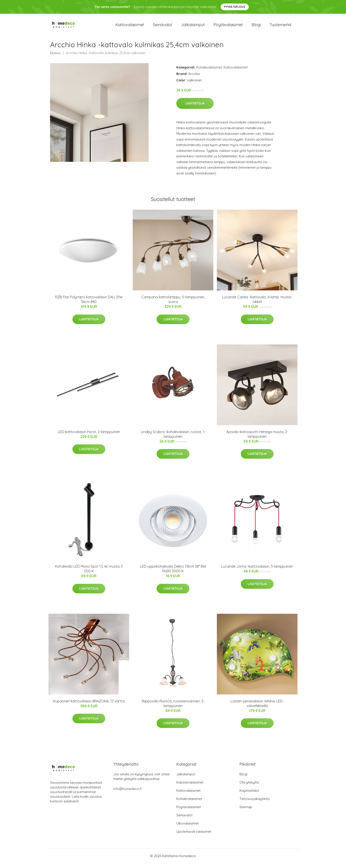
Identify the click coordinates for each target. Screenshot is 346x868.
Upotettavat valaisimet (194, 836)
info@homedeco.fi (127, 793)
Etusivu (55, 57)
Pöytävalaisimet (228, 27)
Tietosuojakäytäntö (255, 803)
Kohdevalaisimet (209, 72)
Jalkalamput (193, 27)
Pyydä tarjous (235, 7)
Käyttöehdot (249, 795)
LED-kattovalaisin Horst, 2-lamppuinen (89, 436)
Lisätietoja (195, 108)
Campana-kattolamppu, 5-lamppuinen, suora (173, 304)
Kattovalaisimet (130, 27)
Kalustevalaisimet (190, 787)
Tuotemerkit (281, 27)
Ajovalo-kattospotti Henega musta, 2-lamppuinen (257, 439)
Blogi (256, 27)
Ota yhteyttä (249, 787)
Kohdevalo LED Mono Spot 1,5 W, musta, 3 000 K (89, 573)
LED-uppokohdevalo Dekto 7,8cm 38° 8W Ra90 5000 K (173, 573)
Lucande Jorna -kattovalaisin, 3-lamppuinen (257, 571)
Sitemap (246, 811)
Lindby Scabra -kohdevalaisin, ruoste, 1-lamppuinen (173, 439)
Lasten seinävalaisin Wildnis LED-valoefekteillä (257, 708)
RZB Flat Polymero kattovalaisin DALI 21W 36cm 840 (89, 304)
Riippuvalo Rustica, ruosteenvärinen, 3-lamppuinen (173, 708)
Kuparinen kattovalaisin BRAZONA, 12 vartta (89, 706)
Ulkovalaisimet (188, 828)
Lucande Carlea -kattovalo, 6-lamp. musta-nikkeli (257, 304)
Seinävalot (162, 27)
